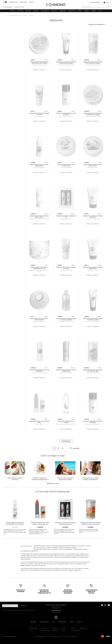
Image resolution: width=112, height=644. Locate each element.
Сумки (80, 11)
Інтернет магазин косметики (13, 15)
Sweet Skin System (75, 631)
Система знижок (62, 622)
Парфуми (20, 11)
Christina (63, 628)
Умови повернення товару (56, 636)
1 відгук (46, 162)
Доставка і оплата (44, 622)
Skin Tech (64, 631)
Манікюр (54, 11)
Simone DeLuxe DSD (45, 631)
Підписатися (23, 606)
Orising (31, 631)
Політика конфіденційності (41, 636)
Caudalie (73, 628)
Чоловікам (63, 11)
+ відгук (46, 60)
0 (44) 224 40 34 (8, 7)
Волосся (36, 11)
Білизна (87, 11)
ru (4, 2)
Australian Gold (44, 628)
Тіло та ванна (45, 11)
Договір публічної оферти (72, 636)
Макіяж (13, 11)
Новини (72, 622)
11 (71, 448)
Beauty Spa (55, 628)
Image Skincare (83, 628)
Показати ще (66, 441)
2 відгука (99, 60)
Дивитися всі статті (53, 483)
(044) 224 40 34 (56, 611)
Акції (100, 11)
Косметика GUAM (34, 628)
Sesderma (55, 631)
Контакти (79, 622)
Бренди (94, 11)
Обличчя (28, 11)
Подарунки (72, 11)
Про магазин (33, 622)
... (67, 448)
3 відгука (72, 368)
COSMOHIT (56, 5)
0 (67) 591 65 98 (19, 7)
